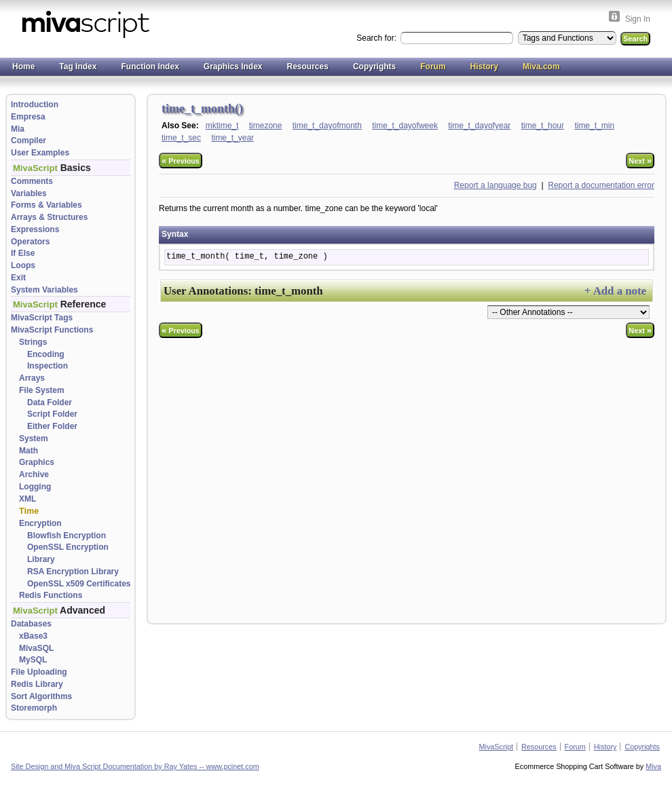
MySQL (33, 660)
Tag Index (78, 67)
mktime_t (222, 126)
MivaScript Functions (52, 330)
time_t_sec (181, 138)
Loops (23, 265)
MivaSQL (36, 648)
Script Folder (52, 414)
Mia (18, 129)
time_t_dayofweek (405, 126)
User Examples (40, 153)
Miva (653, 766)
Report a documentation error (601, 185)
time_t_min (594, 126)
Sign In (638, 19)
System (34, 438)
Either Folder (52, 426)
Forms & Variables (46, 205)
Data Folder (50, 403)
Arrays (32, 378)
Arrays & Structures (49, 217)
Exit (18, 278)
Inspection (48, 366)
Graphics (37, 462)
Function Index (150, 67)
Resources (308, 67)
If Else (23, 253)
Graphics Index (233, 67)
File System (42, 390)
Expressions (35, 229)
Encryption (40, 523)
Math (29, 451)
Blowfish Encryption (67, 536)
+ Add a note (615, 291)
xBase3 (33, 636)
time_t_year (232, 138)
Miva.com (541, 67)
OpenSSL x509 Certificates (79, 584)
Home (23, 67)
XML (27, 499)
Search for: (377, 38)
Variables (29, 193)
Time (29, 511)
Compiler (29, 141)
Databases (31, 624)
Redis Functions (51, 595)
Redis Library (37, 684)
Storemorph (34, 708)
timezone (266, 126)
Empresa (28, 117)
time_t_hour (543, 126)
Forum (433, 67)
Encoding (46, 354)
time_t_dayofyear (479, 126)
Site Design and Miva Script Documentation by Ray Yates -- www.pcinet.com (135, 766)
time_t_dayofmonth (327, 126)
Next (640, 161)
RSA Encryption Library (73, 572)
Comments (32, 181)
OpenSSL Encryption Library (68, 553)
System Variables (44, 290)
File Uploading (39, 672)
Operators (30, 242)
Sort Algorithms (41, 696)
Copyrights (374, 67)
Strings (33, 342)
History (484, 67)
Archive (34, 474)
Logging (35, 487)
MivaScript (496, 747)
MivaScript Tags (42, 318)
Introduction (35, 105)
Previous (181, 161)
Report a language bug (496, 185)
